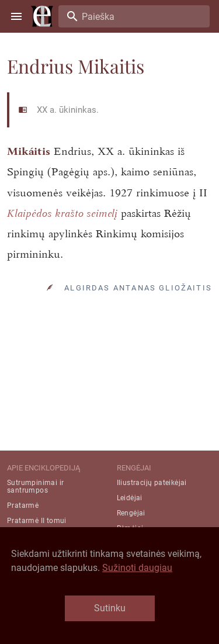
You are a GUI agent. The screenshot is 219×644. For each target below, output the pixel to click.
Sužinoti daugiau (137, 568)
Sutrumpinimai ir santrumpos (35, 487)
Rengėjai (131, 513)
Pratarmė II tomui (37, 521)
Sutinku (110, 608)
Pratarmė (23, 505)
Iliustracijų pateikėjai (152, 483)
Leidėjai (130, 498)
